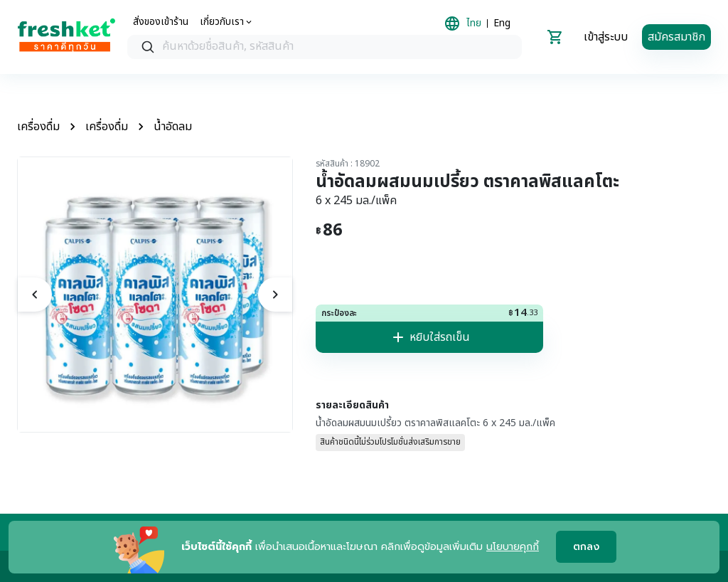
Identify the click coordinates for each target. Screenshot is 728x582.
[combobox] (325, 47)
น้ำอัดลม (173, 127)
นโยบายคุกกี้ (513, 547)
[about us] (227, 22)
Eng (502, 23)
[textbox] (339, 47)
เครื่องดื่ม (38, 127)
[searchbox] (325, 47)
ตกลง (586, 547)
